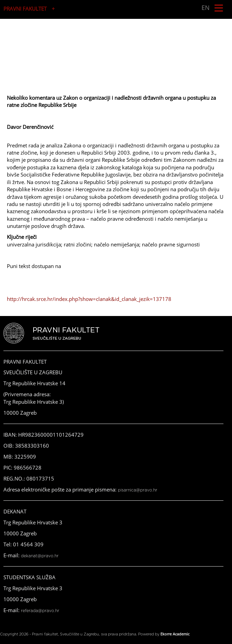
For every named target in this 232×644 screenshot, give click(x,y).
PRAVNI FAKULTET (25, 9)
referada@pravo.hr (40, 611)
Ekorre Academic (175, 634)
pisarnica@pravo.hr (138, 490)
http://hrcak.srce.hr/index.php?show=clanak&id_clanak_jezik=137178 (89, 299)
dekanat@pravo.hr (40, 556)
